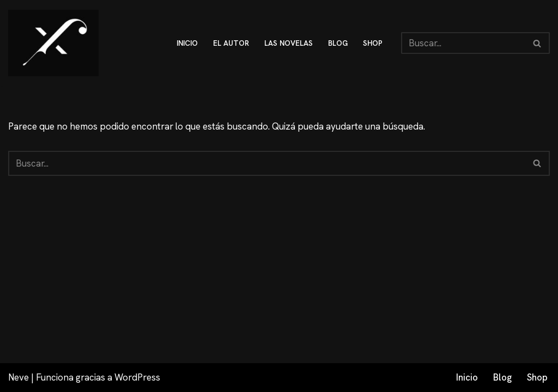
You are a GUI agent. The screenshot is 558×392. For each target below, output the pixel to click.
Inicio (467, 377)
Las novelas (289, 43)
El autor (231, 43)
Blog (502, 377)
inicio (187, 43)
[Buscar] (463, 43)
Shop (537, 377)
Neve (19, 377)
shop (373, 43)
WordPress (137, 377)
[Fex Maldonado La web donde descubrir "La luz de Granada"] (53, 43)
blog (338, 43)
